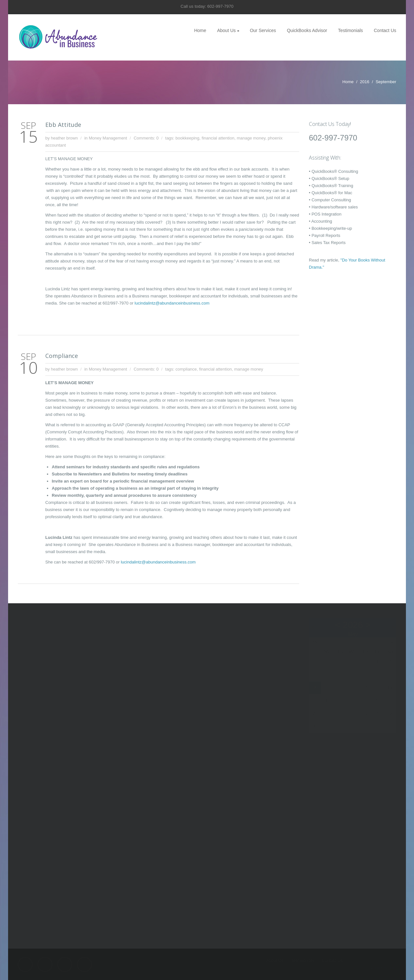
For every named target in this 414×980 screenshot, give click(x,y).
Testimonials (350, 30)
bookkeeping (188, 138)
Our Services (263, 30)
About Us (226, 30)
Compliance (62, 356)
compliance (186, 369)
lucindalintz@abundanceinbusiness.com (172, 303)
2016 (365, 82)
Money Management (108, 138)
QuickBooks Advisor (307, 30)
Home (200, 30)
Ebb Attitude (63, 125)
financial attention (218, 138)
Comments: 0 (146, 138)
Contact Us (385, 30)
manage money (251, 138)
